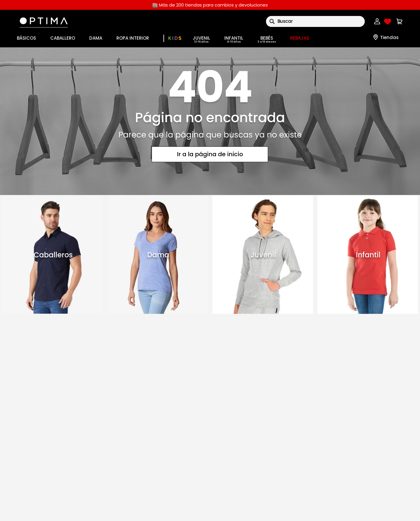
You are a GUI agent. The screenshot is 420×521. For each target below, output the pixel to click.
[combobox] (315, 21)
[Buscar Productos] (272, 21)
